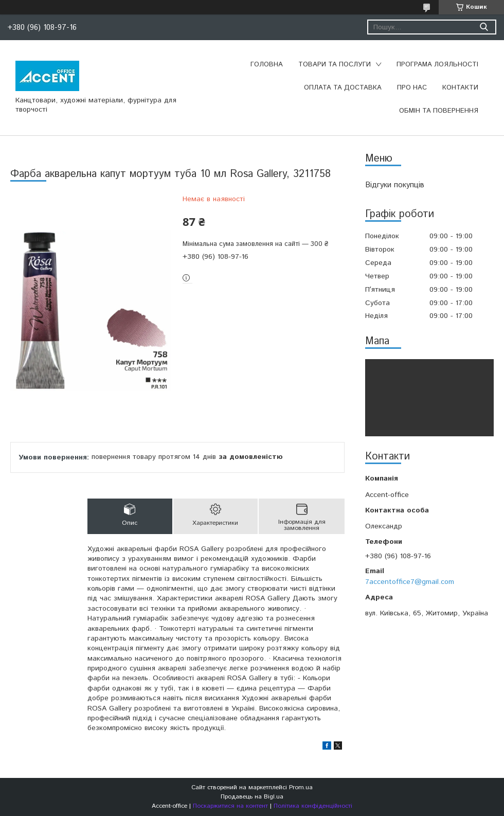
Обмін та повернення (439, 111)
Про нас (412, 88)
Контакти (460, 88)
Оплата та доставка (343, 88)
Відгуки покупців (395, 185)
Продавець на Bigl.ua (252, 797)
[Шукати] (484, 27)
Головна (267, 65)
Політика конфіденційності (313, 806)
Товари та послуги (335, 65)
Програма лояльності (437, 65)
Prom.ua (301, 787)
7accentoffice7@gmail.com (410, 582)
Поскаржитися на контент (230, 806)
